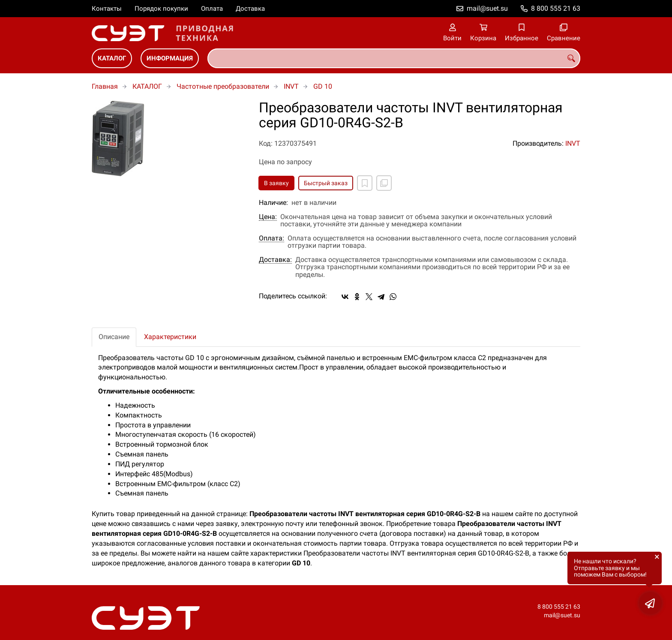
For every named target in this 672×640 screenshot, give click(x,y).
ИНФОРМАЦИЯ (170, 58)
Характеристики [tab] (170, 337)
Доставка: (275, 260)
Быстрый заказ (326, 183)
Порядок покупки (161, 9)
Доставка (250, 9)
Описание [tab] (114, 337)
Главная (105, 86)
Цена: (268, 217)
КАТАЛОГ (112, 58)
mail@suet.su (487, 8)
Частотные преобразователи (223, 86)
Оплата (212, 9)
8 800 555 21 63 (556, 8)
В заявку (276, 183)
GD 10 (323, 86)
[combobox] (394, 58)
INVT (291, 86)
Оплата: (271, 238)
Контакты (107, 9)
